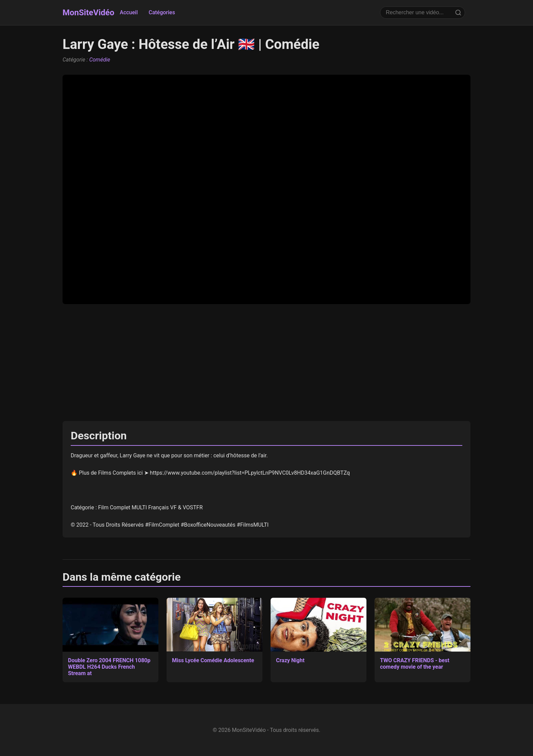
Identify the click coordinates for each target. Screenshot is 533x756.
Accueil (129, 12)
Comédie (100, 60)
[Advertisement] (266, 363)
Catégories (162, 12)
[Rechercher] (458, 13)
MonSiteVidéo (88, 13)
